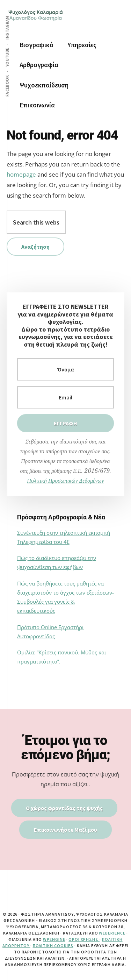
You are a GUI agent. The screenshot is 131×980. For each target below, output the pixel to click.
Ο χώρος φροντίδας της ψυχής (64, 808)
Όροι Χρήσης (84, 939)
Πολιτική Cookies (53, 946)
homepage (21, 174)
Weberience (112, 933)
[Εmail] (66, 397)
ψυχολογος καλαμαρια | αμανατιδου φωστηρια (36, 21)
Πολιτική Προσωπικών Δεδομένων (65, 481)
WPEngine (54, 939)
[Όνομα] (66, 369)
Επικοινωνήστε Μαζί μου (65, 830)
